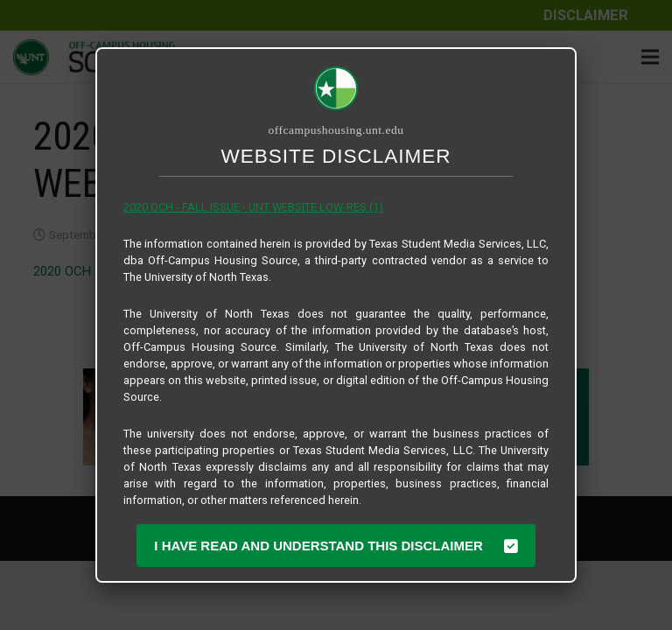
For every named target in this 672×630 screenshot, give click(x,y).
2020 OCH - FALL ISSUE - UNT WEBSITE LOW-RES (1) (253, 207)
